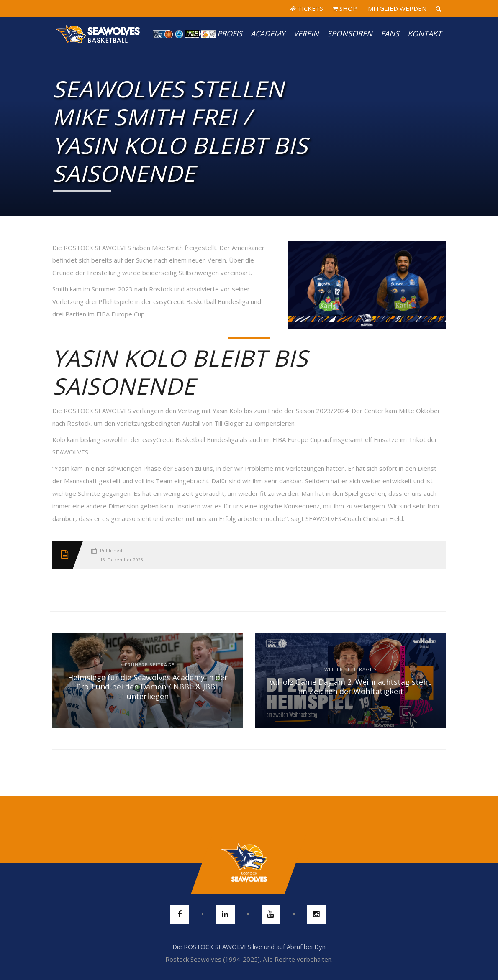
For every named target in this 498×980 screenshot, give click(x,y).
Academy (268, 33)
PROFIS (230, 33)
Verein (306, 33)
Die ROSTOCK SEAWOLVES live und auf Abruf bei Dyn (249, 947)
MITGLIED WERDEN (396, 8)
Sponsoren (350, 33)
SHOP (345, 8)
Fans (390, 33)
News (198, 33)
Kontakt (425, 33)
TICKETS (307, 8)
